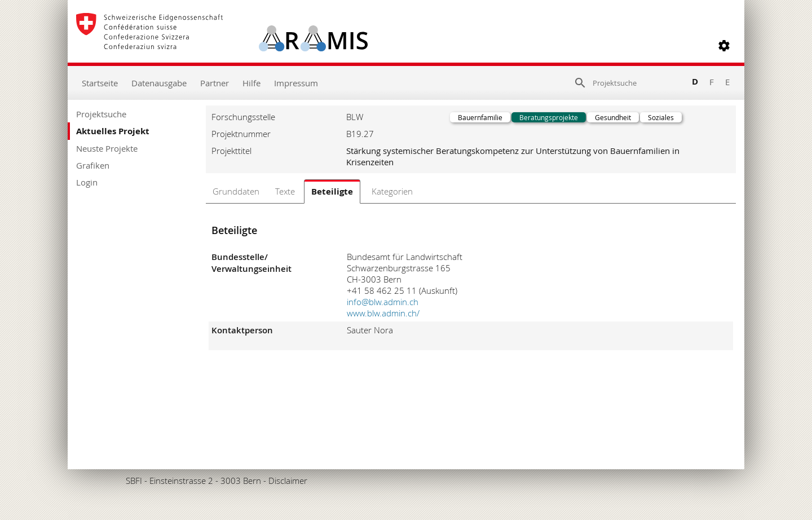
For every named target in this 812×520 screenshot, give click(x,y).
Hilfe (251, 83)
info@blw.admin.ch (383, 302)
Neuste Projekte (107, 148)
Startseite (100, 83)
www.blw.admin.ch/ (383, 313)
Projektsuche (101, 114)
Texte (285, 191)
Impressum (296, 83)
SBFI (134, 481)
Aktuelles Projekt (113, 131)
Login (87, 182)
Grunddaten (236, 191)
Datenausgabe (159, 83)
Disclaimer (288, 481)
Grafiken (93, 165)
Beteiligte (332, 191)
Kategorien (392, 191)
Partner (215, 83)
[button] (724, 46)
